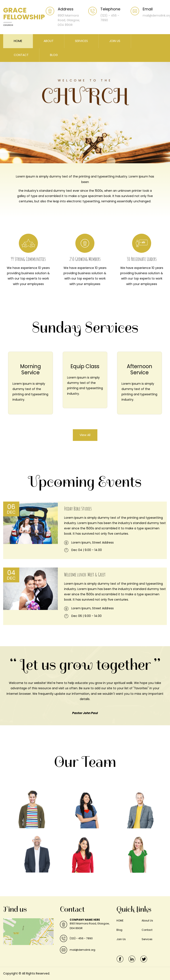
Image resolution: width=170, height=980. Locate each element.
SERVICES (81, 41)
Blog (119, 930)
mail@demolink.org (82, 950)
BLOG (54, 55)
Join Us (121, 939)
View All (85, 435)
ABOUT (49, 41)
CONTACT (21, 55)
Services (147, 939)
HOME (18, 41)
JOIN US (115, 41)
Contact (147, 930)
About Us (147, 921)
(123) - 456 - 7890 (81, 938)
